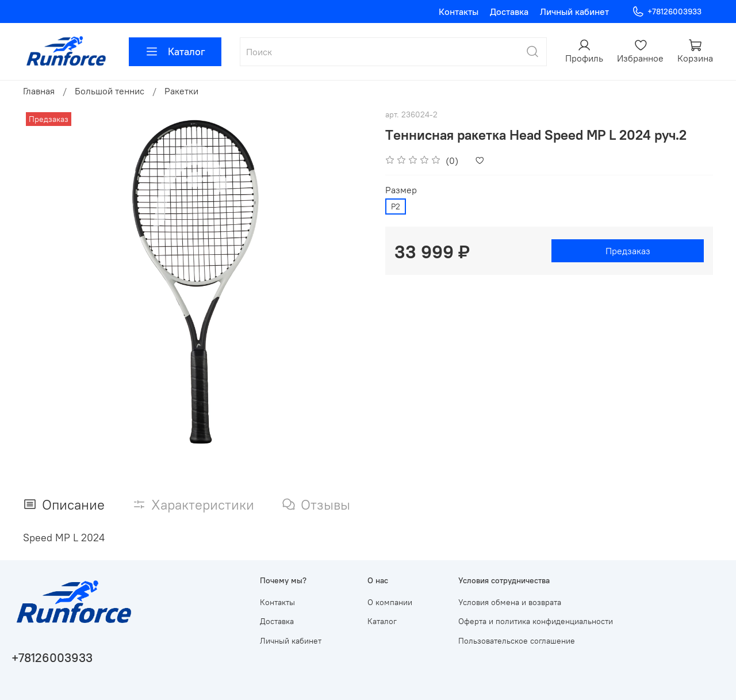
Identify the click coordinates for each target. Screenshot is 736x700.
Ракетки (181, 91)
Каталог (175, 52)
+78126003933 (667, 12)
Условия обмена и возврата (510, 602)
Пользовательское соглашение (517, 641)
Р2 (396, 206)
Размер (401, 190)
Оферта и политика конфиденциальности (536, 621)
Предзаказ (628, 251)
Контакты (459, 12)
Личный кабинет (574, 12)
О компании (390, 602)
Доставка (509, 12)
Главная (39, 91)
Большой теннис (110, 91)
